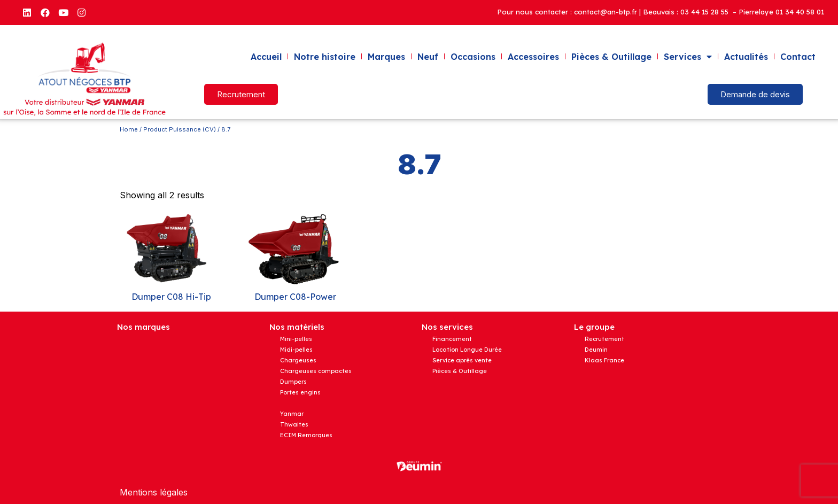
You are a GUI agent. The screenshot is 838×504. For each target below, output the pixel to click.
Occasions (473, 57)
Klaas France (604, 360)
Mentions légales (154, 492)
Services (688, 57)
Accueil (266, 57)
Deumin (596, 350)
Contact (798, 57)
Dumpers (293, 382)
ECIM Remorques (306, 435)
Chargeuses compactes (316, 371)
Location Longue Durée (467, 350)
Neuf (428, 57)
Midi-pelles (296, 350)
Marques (386, 57)
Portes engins (300, 392)
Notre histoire (325, 57)
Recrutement (604, 339)
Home (129, 129)
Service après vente (462, 360)
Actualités (746, 57)
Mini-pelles (296, 339)
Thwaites (294, 424)
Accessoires (533, 57)
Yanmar (292, 414)
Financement (452, 339)
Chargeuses (298, 360)
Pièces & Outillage (611, 57)
